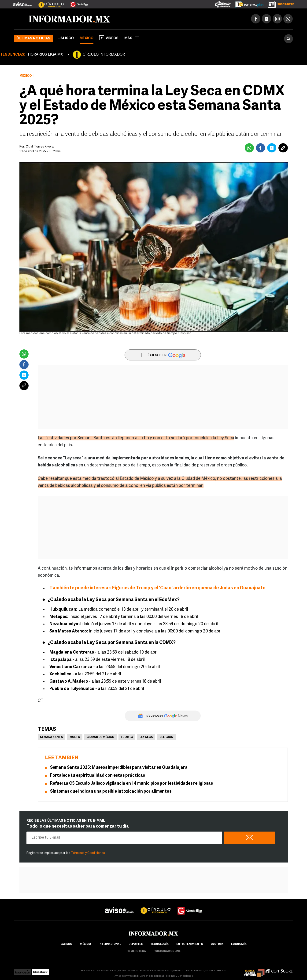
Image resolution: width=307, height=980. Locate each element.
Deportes (136, 944)
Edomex (127, 737)
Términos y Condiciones (88, 853)
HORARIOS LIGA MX (45, 55)
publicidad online (167, 951)
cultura (217, 944)
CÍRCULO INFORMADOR (104, 55)
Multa (75, 737)
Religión (166, 737)
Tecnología (159, 944)
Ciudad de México (100, 737)
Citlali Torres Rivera (40, 147)
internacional (110, 944)
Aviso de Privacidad (126, 976)
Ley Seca (146, 737)
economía (239, 944)
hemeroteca (136, 951)
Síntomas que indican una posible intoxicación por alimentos (111, 792)
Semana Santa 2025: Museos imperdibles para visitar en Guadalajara (119, 768)
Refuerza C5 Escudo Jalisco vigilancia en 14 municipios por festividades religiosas (131, 784)
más (132, 38)
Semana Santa (52, 737)
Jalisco (66, 38)
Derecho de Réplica (151, 976)
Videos (109, 38)
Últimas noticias (33, 39)
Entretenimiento (190, 944)
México (87, 38)
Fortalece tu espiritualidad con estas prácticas (98, 776)
